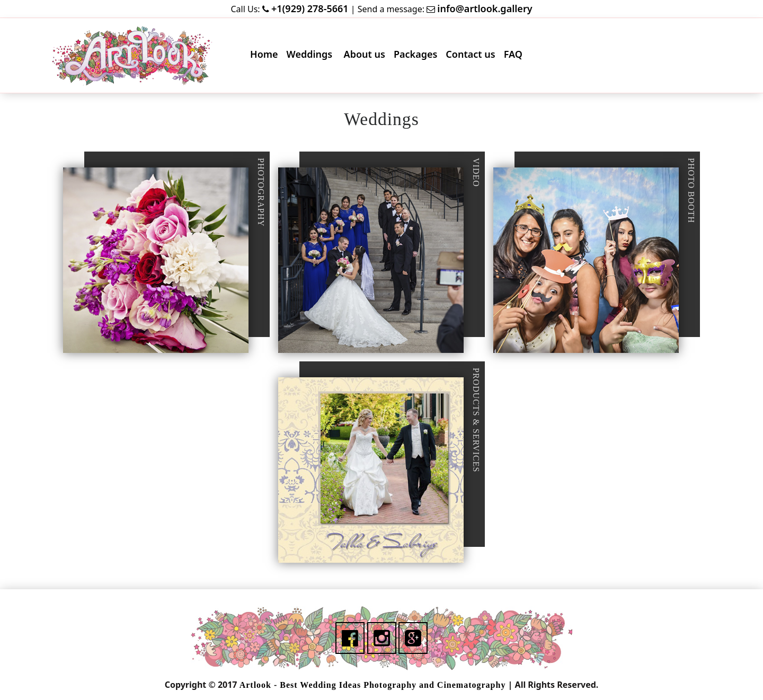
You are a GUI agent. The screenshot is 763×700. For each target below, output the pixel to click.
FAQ (515, 56)
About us (367, 56)
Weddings (312, 56)
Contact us (472, 56)
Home (266, 56)
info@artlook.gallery (485, 8)
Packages (418, 56)
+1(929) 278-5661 (310, 8)
